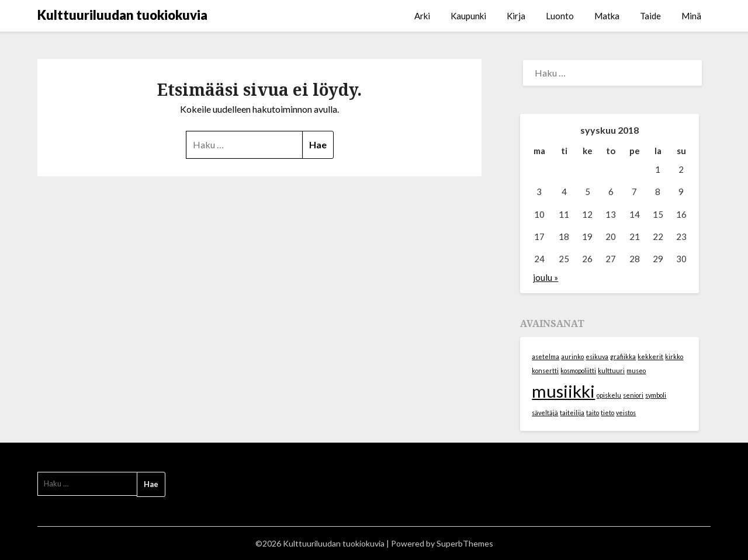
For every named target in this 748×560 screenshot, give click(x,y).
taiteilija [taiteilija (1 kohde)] (572, 413)
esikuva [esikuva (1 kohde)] (597, 356)
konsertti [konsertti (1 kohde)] (545, 371)
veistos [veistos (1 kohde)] (626, 413)
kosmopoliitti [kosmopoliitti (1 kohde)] (578, 371)
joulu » (546, 277)
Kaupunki (468, 16)
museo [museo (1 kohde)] (636, 371)
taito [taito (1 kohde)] (593, 413)
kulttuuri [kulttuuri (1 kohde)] (611, 371)
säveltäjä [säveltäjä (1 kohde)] (545, 413)
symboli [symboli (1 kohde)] (656, 395)
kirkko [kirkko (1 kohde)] (674, 356)
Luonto (560, 16)
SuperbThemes (465, 543)
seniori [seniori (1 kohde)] (633, 395)
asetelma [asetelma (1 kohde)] (546, 356)
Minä (691, 16)
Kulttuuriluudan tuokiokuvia (122, 15)
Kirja (516, 16)
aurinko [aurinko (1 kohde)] (572, 356)
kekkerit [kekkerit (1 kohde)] (650, 356)
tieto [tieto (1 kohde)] (607, 413)
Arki (422, 16)
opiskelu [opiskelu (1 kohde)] (609, 395)
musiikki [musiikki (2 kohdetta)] (563, 391)
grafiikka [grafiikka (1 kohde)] (623, 356)
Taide (650, 16)
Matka (607, 16)
